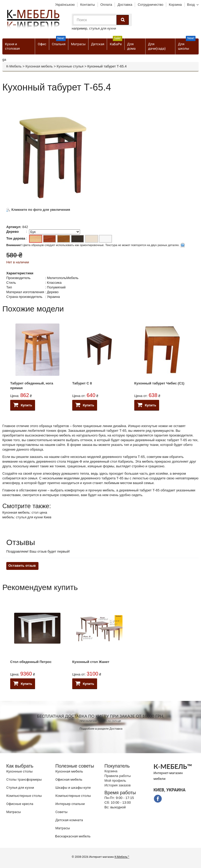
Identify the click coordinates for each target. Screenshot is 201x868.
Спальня (59, 42)
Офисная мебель (69, 779)
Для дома (131, 46)
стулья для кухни (103, 28)
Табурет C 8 (82, 383)
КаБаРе (116, 42)
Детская (98, 44)
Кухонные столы (19, 771)
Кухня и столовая (12, 46)
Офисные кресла (20, 804)
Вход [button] (191, 5)
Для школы (187, 44)
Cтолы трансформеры (24, 779)
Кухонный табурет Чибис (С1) (159, 383)
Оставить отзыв (22, 566)
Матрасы (78, 44)
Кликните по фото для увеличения (38, 210)
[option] (37, 363)
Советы (62, 812)
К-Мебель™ (122, 857)
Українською (65, 5)
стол (35, 512)
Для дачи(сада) (157, 46)
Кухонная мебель (39, 66)
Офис (42, 44)
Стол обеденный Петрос (31, 662)
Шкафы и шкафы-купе (73, 788)
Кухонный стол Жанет (91, 662)
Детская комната (69, 820)
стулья (21, 517)
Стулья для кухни (20, 788)
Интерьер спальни (70, 804)
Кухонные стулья (70, 66)
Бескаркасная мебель (73, 836)
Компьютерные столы (24, 796)
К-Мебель (14, 66)
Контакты (87, 5)
